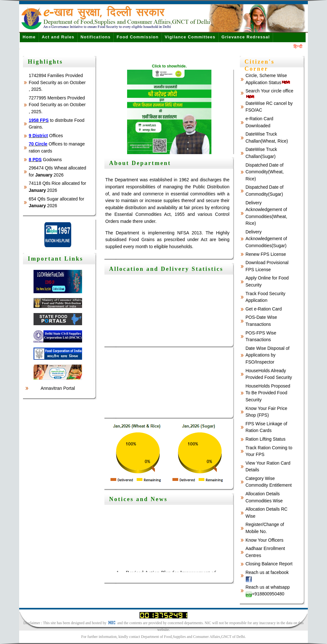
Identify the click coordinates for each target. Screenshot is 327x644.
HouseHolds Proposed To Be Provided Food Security (268, 393)
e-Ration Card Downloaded (259, 122)
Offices (46, 136)
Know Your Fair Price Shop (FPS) (266, 412)
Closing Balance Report (269, 564)
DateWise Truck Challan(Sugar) (261, 153)
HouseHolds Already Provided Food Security (269, 374)
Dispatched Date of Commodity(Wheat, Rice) (265, 172)
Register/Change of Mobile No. (265, 528)
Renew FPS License (266, 254)
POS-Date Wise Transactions (261, 321)
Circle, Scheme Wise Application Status (268, 79)
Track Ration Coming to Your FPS (269, 451)
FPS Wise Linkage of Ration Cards (266, 427)
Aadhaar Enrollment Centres (265, 552)
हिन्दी (298, 47)
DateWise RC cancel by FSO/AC (269, 107)
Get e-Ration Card (264, 309)
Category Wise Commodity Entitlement (269, 482)
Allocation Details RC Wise (267, 513)
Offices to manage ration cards (57, 147)
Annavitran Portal (58, 388)
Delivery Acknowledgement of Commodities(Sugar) (266, 239)
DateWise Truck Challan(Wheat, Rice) (267, 137)
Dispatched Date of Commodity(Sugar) (265, 191)
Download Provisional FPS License (267, 266)
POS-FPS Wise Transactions (261, 336)
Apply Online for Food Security (267, 281)
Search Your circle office (270, 93)
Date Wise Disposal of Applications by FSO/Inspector (268, 355)
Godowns (45, 160)
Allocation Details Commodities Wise (264, 497)
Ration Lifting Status (266, 439)
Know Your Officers (265, 540)
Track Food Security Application (266, 297)
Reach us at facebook (267, 576)
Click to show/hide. (169, 66)
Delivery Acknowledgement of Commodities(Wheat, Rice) (266, 213)
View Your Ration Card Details (268, 467)
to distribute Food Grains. (57, 124)
